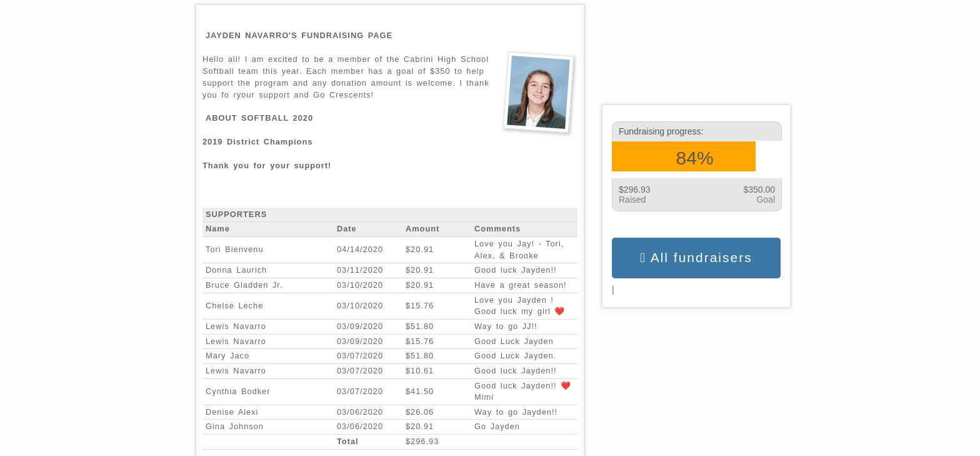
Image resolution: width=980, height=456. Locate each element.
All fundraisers (696, 258)
